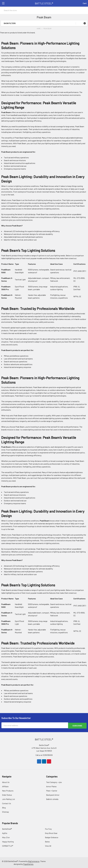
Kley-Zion (6, 837)
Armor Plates (51, 786)
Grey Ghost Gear (51, 833)
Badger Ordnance (52, 837)
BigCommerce (34, 861)
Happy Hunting (8, 841)
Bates (47, 841)
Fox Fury (48, 829)
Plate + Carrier (52, 790)
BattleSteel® (7, 829)
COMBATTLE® (8, 846)
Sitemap (5, 812)
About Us (6, 782)
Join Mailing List (9, 799)
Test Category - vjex (54, 782)
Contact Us (7, 803)
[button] (85, 23)
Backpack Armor (53, 795)
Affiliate (5, 786)
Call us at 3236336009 (44, 755)
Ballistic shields (52, 799)
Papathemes (28, 864)
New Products (8, 790)
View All (48, 846)
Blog (4, 807)
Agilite (5, 833)
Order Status (7, 795)
